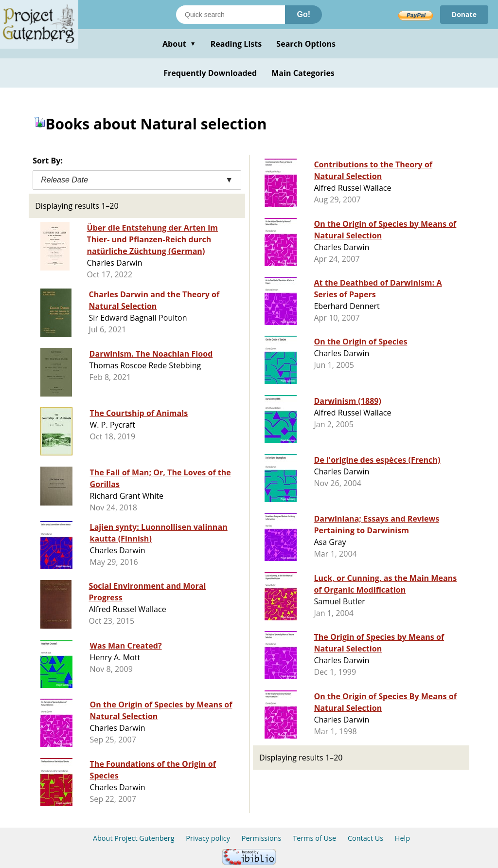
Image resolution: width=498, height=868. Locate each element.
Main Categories (303, 73)
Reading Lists (236, 44)
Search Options (306, 44)
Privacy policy (208, 838)
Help (402, 838)
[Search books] (231, 15)
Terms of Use (314, 838)
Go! (303, 14)
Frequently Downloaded (210, 73)
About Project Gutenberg (134, 838)
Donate (464, 14)
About (179, 44)
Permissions (262, 838)
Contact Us (365, 838)
